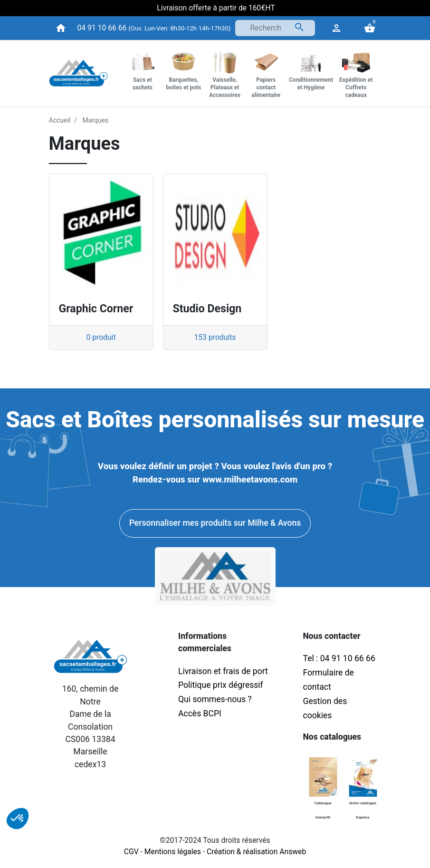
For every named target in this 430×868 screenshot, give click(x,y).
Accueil (60, 120)
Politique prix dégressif (221, 685)
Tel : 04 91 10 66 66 (339, 658)
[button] (18, 819)
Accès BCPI (200, 714)
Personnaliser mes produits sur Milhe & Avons (215, 523)
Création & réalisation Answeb (256, 852)
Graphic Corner (96, 309)
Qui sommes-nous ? (215, 699)
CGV (131, 852)
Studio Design (207, 309)
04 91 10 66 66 (102, 28)
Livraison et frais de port (224, 671)
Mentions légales (173, 852)
